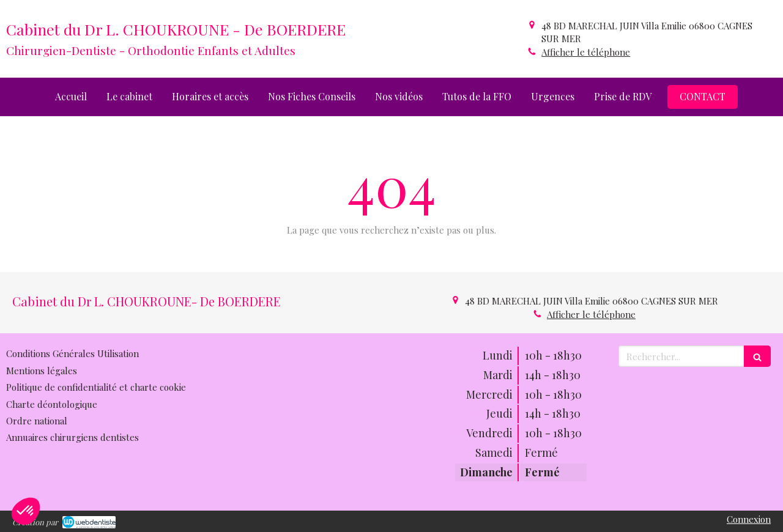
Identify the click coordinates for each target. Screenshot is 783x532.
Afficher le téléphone (586, 52)
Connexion (749, 519)
